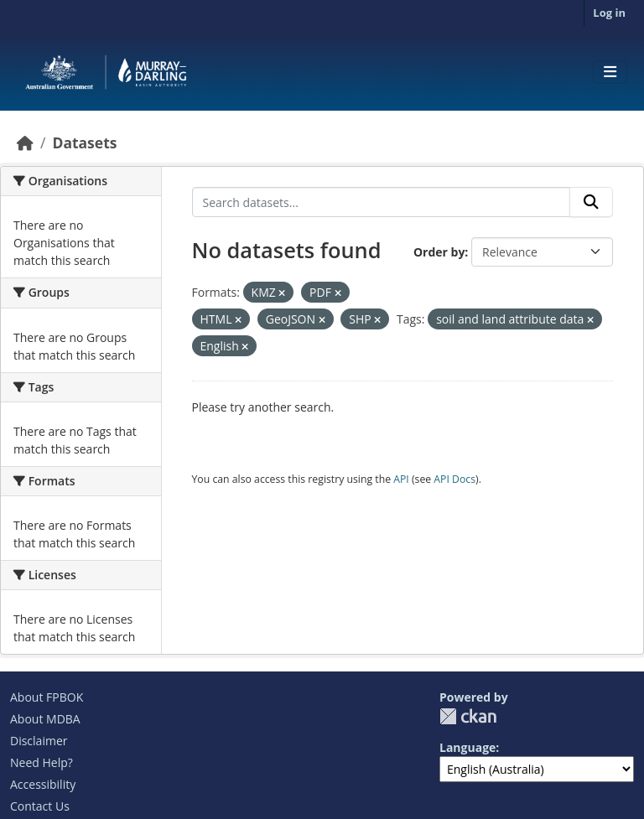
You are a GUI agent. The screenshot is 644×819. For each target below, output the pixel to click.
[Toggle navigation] (610, 72)
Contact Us (40, 806)
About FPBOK (47, 697)
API (401, 479)
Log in (609, 13)
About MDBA (45, 719)
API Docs (454, 479)
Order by (439, 252)
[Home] (25, 143)
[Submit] (591, 202)
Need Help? (42, 762)
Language (467, 747)
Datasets (84, 143)
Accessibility (43, 784)
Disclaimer (39, 741)
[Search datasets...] (382, 202)
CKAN (468, 716)
